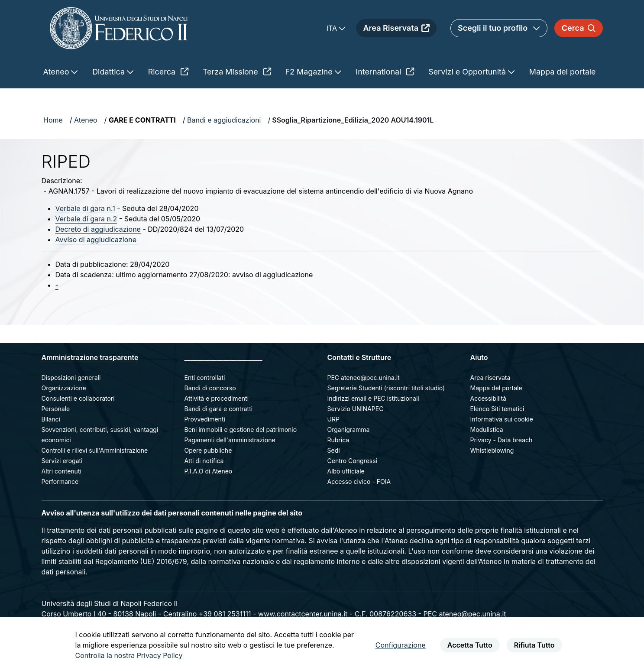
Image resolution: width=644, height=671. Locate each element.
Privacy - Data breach (502, 440)
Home (53, 120)
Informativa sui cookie (502, 419)
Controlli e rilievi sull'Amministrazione (95, 450)
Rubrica (338, 440)
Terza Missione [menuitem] (237, 72)
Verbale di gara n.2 (86, 219)
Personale (56, 409)
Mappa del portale (496, 388)
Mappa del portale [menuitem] (563, 72)
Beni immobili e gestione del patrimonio (241, 430)
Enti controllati (205, 378)
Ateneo (86, 120)
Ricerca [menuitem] (168, 72)
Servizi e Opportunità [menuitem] (468, 72)
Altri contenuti (61, 471)
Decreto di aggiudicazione (98, 229)
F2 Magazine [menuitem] (310, 72)
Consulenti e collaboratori (78, 398)
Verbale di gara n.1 (85, 208)
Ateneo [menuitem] (57, 72)
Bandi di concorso (210, 388)
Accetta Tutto (470, 645)
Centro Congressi (352, 461)
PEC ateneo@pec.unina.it (364, 378)
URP (333, 419)
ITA (333, 28)
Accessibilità (488, 398)
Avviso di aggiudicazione (96, 240)
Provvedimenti (205, 419)
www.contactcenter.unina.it (303, 614)
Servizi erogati (62, 461)
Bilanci (51, 419)
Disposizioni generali (71, 378)
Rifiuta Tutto (534, 645)
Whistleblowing (492, 450)
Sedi (334, 450)
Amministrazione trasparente (90, 357)
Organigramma (349, 430)
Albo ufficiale (346, 471)
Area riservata (490, 378)
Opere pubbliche (208, 450)
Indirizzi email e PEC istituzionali (373, 398)
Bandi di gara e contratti (219, 409)
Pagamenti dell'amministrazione (230, 440)
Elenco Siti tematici (497, 409)
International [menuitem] (385, 72)
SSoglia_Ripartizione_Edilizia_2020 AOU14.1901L (353, 120)
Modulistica (487, 430)
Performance (60, 481)
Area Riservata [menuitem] (396, 28)
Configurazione (401, 645)
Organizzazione (64, 388)
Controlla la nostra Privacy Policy (129, 655)
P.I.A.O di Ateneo (209, 471)
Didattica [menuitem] (110, 72)
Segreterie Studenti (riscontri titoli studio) (386, 388)
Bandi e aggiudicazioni (224, 120)
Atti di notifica (204, 461)
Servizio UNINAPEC (356, 409)
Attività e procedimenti (217, 398)
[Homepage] (119, 28)
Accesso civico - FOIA (359, 481)
